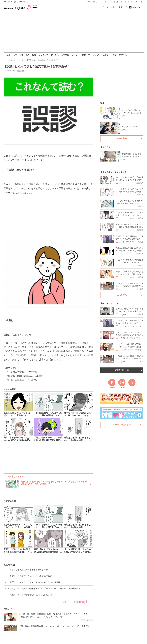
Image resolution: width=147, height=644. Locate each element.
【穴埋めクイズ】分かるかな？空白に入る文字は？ (31, 595)
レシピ (101, 2)
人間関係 (65, 55)
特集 (102, 103)
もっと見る (122, 138)
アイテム (55, 55)
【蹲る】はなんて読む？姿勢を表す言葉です (28, 570)
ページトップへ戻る (122, 425)
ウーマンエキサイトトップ (115, 7)
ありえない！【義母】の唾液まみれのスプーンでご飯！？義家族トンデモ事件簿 (44, 588)
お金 (28, 55)
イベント (75, 55)
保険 (34, 55)
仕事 (21, 55)
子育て (89, 2)
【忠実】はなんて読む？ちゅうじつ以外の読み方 (30, 576)
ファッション (94, 55)
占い (122, 2)
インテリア (43, 55)
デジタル (123, 55)
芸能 (84, 55)
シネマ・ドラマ (109, 55)
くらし (95, 2)
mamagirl (20, 71)
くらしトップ (11, 55)
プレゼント (129, 2)
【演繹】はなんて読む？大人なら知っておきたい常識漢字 (34, 582)
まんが (116, 2)
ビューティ (109, 2)
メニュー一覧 (138, 2)
